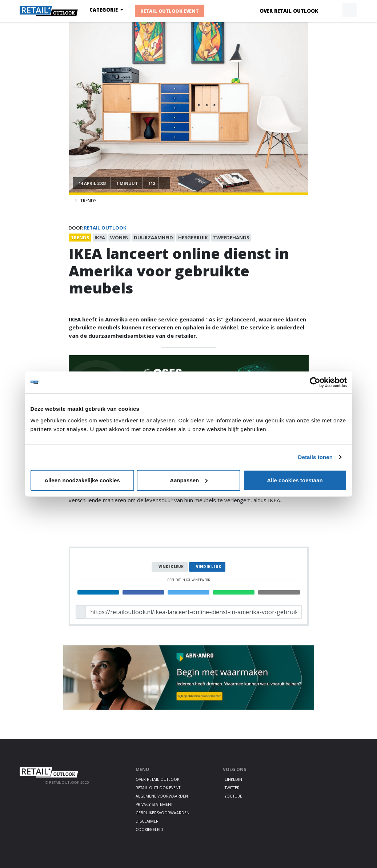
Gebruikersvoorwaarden (163, 813)
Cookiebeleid (149, 830)
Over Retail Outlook (289, 11)
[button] (333, 10)
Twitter (232, 788)
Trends (88, 201)
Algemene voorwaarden (162, 796)
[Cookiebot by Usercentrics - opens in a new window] (315, 382)
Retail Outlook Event (170, 11)
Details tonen (315, 457)
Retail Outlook (105, 228)
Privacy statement (154, 804)
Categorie (104, 10)
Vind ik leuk (171, 567)
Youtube (233, 796)
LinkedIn (233, 779)
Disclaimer (147, 821)
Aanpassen (189, 480)
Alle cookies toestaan (295, 480)
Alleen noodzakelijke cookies (82, 480)
